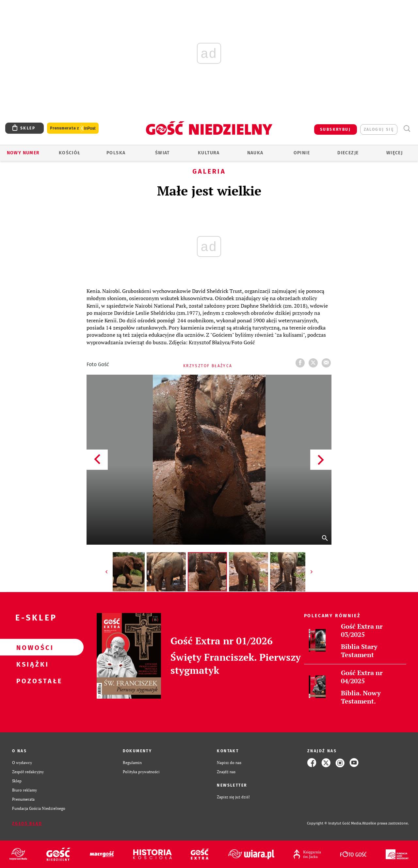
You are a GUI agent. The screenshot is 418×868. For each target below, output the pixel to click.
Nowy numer (23, 153)
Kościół (70, 153)
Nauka (255, 153)
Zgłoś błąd (27, 824)
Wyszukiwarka (407, 129)
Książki (31, 664)
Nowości (31, 647)
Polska (116, 153)
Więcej (394, 153)
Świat (162, 153)
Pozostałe (31, 681)
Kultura (209, 153)
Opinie (302, 153)
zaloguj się (379, 129)
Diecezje (348, 153)
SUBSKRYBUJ (335, 129)
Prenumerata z (73, 128)
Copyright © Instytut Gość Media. (335, 823)
